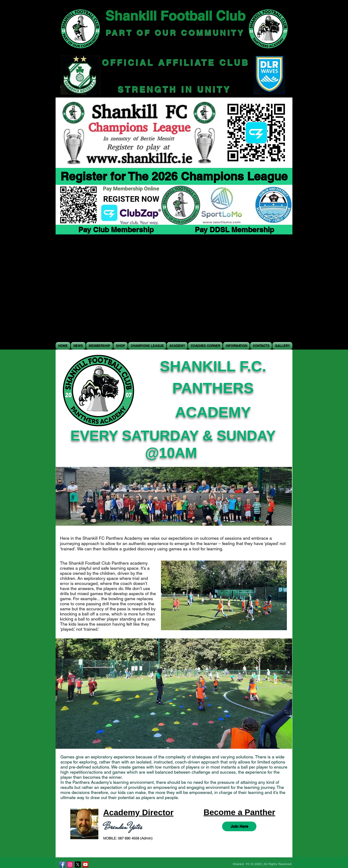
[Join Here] (239, 826)
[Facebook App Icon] (62, 864)
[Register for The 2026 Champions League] (174, 176)
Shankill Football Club (175, 16)
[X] (78, 864)
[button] (120, 346)
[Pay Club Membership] (116, 230)
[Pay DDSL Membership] (234, 230)
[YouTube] (85, 864)
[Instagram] (70, 864)
